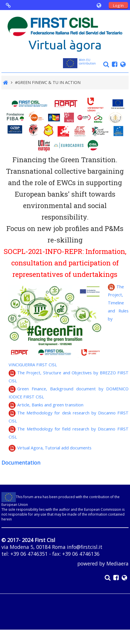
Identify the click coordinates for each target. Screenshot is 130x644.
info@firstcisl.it (85, 547)
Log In (118, 5)
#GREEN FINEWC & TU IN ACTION (48, 82)
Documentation (21, 463)
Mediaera (117, 563)
